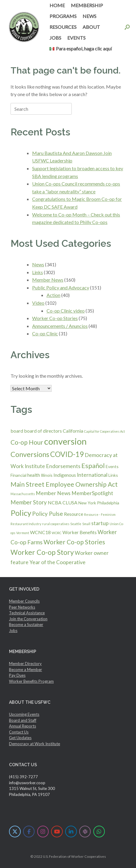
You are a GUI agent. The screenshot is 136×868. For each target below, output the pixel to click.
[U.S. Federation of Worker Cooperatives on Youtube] (57, 832)
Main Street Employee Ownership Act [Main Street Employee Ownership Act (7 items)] (64, 484)
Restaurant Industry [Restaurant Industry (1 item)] (26, 524)
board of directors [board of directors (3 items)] (43, 431)
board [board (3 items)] (17, 431)
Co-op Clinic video (66, 311)
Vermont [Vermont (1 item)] (23, 533)
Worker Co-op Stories (55, 318)
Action (53, 295)
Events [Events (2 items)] (112, 466)
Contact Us (19, 732)
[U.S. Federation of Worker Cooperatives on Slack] (85, 832)
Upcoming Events (24, 714)
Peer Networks (22, 607)
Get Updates (20, 738)
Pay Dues (17, 675)
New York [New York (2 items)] (87, 503)
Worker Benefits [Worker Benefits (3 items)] (80, 532)
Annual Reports (23, 726)
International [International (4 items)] (92, 475)
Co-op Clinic (45, 333)
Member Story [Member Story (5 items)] (29, 502)
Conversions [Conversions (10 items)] (30, 454)
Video (38, 303)
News (38, 264)
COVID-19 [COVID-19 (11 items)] (67, 454)
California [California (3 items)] (73, 431)
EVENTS (76, 38)
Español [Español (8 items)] (93, 466)
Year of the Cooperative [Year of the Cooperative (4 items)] (57, 562)
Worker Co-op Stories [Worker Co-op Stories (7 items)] (74, 542)
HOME (57, 5)
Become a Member (26, 670)
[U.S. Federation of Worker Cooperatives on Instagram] (43, 832)
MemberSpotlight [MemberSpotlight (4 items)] (92, 493)
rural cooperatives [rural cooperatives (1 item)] (56, 524)
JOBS (55, 38)
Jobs (13, 631)
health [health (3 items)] (34, 475)
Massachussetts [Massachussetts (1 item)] (23, 494)
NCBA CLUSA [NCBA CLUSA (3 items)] (63, 502)
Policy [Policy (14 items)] (21, 513)
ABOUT (91, 27)
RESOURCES (63, 27)
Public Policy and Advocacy (61, 287)
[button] (127, 27)
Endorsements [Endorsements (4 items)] (63, 466)
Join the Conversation (28, 619)
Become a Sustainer (26, 625)
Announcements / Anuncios (60, 326)
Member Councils (24, 601)
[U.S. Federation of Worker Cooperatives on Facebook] (29, 832)
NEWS (89, 16)
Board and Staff (23, 720)
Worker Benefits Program (31, 681)
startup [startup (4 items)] (100, 523)
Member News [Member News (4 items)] (53, 493)
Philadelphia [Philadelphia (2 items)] (108, 503)
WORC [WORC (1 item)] (57, 533)
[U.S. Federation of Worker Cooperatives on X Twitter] (15, 832)
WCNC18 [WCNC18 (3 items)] (40, 532)
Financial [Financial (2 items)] (18, 475)
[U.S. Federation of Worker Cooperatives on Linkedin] (71, 832)
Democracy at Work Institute (35, 744)
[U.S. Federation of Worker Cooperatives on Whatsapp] (99, 832)
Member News (48, 280)
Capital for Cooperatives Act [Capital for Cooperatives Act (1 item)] (104, 431)
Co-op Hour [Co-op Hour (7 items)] (27, 442)
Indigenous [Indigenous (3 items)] (65, 475)
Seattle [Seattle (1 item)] (76, 524)
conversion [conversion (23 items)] (65, 441)
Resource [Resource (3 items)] (74, 514)
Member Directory (25, 664)
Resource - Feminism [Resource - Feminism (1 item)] (100, 514)
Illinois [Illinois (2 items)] (47, 475)
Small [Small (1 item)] (86, 524)
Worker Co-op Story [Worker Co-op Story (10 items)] (42, 552)
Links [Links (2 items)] (113, 475)
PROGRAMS (63, 16)
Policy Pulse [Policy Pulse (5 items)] (48, 514)
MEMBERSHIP (87, 5)
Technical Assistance (27, 613)
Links (38, 272)
